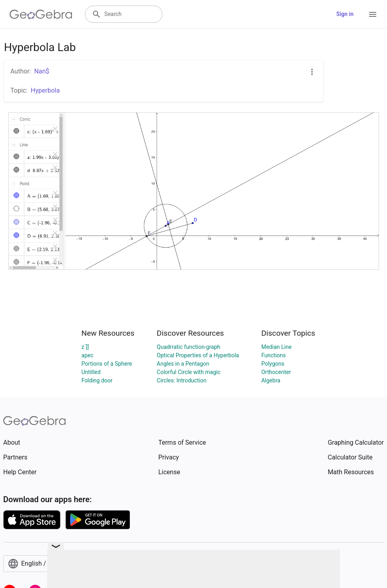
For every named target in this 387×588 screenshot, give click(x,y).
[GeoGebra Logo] (41, 14)
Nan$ (42, 71)
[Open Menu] (373, 14)
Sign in (345, 14)
